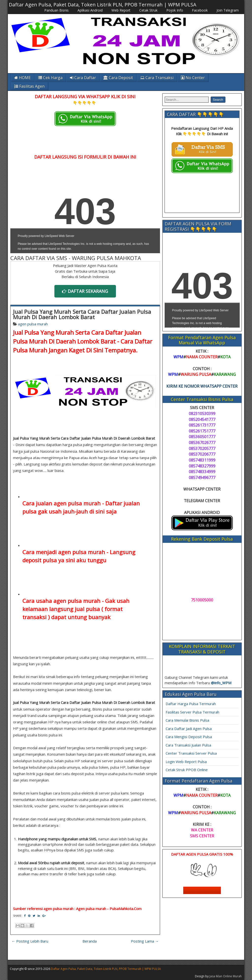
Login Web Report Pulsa (186, 762)
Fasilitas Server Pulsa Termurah (192, 712)
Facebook (200, 10)
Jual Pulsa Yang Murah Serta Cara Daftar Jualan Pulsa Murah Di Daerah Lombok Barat (82, 314)
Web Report (121, 10)
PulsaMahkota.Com (126, 909)
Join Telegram (228, 10)
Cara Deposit (118, 78)
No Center (193, 78)
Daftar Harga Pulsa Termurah (191, 704)
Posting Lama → (145, 941)
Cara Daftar (83, 78)
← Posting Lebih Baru (30, 941)
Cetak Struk (148, 10)
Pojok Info (175, 10)
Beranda (90, 941)
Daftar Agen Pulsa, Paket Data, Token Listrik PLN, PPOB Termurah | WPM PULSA (103, 5)
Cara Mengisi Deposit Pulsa (189, 737)
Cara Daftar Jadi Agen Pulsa (189, 729)
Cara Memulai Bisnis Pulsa (187, 720)
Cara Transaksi (157, 78)
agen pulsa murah (33, 324)
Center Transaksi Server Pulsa (191, 753)
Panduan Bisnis (56, 10)
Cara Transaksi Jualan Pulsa (188, 745)
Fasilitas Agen (29, 86)
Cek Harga (50, 78)
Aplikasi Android (90, 10)
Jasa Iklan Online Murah (226, 976)
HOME (23, 78)
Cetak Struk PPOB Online (187, 770)
